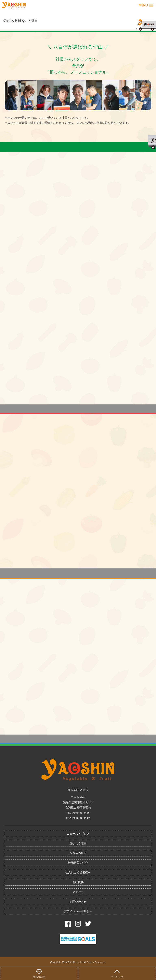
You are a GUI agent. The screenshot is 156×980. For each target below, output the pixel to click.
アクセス (78, 892)
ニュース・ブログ (78, 834)
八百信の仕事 (78, 853)
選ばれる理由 (78, 843)
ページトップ (117, 973)
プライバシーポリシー (78, 911)
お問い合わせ (78, 902)
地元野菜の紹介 (78, 863)
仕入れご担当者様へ (78, 872)
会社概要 (78, 882)
